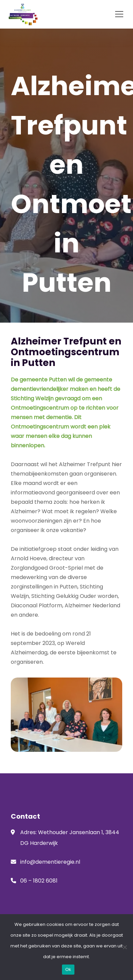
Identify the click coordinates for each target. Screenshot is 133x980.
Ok (68, 969)
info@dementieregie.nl (50, 862)
